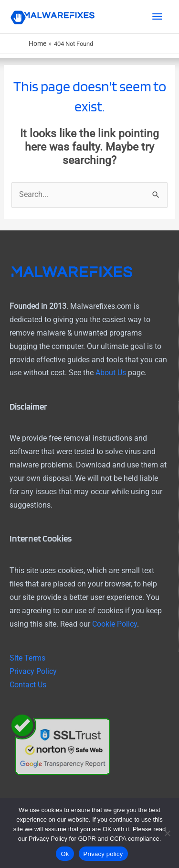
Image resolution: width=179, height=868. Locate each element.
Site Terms (27, 658)
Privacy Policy (33, 672)
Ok (65, 854)
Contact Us (28, 685)
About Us (111, 373)
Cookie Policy (115, 624)
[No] (167, 833)
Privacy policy (103, 854)
